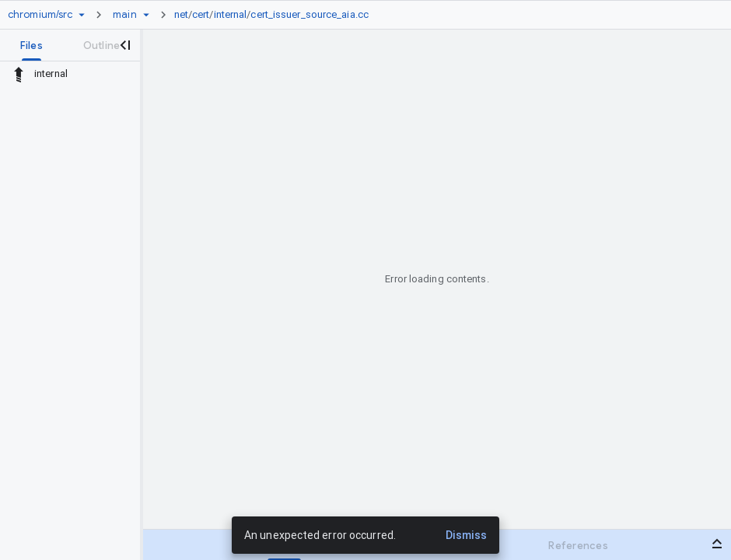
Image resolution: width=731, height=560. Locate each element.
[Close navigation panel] (124, 45)
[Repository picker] (82, 15)
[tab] (31, 45)
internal (231, 14)
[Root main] (124, 15)
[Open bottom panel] (717, 544)
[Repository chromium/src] (40, 15)
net (181, 14)
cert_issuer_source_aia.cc (310, 14)
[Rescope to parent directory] (19, 74)
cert (201, 14)
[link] (275, 15)
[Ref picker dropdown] (146, 15)
